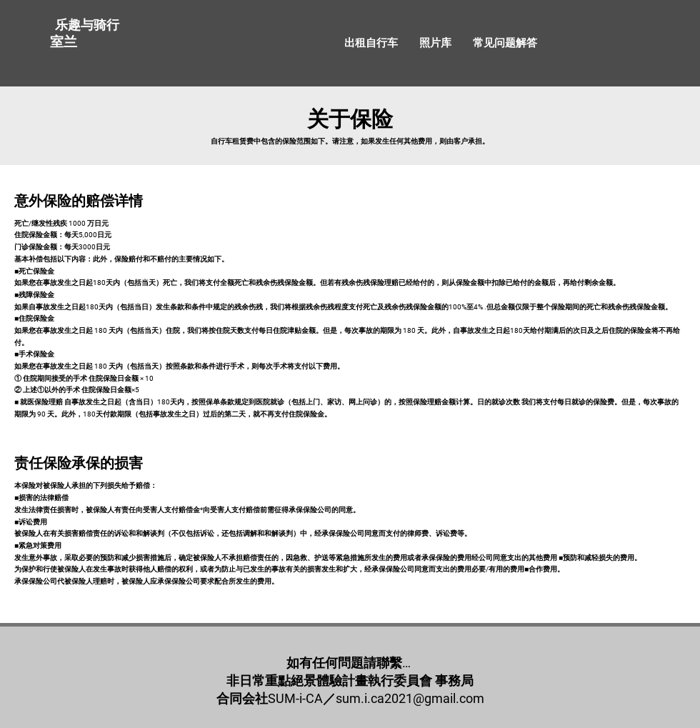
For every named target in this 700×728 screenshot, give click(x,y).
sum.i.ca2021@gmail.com (410, 698)
